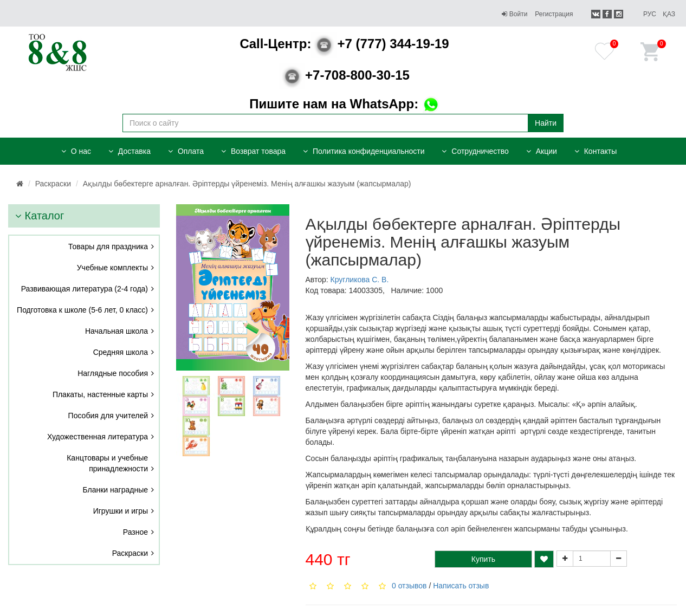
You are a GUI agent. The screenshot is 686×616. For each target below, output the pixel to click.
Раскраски (53, 184)
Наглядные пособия (113, 373)
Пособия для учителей (108, 416)
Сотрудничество (475, 151)
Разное (135, 532)
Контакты (596, 151)
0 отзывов (409, 586)
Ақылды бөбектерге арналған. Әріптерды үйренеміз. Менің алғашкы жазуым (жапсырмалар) (247, 184)
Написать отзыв (461, 586)
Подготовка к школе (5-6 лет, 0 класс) (82, 310)
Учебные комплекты (112, 268)
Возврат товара (253, 151)
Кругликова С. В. (360, 280)
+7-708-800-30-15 (344, 75)
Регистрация (554, 14)
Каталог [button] (40, 216)
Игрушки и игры (121, 511)
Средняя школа (121, 352)
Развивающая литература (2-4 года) (85, 289)
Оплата (186, 151)
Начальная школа (117, 331)
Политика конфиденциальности (364, 151)
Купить (483, 559)
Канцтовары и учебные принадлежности (107, 463)
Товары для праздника (108, 247)
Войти (514, 14)
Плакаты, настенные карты (100, 394)
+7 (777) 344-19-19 (344, 44)
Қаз (669, 14)
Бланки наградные (116, 490)
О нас (76, 151)
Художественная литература (98, 437)
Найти (546, 123)
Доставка (130, 151)
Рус (650, 14)
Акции (542, 151)
